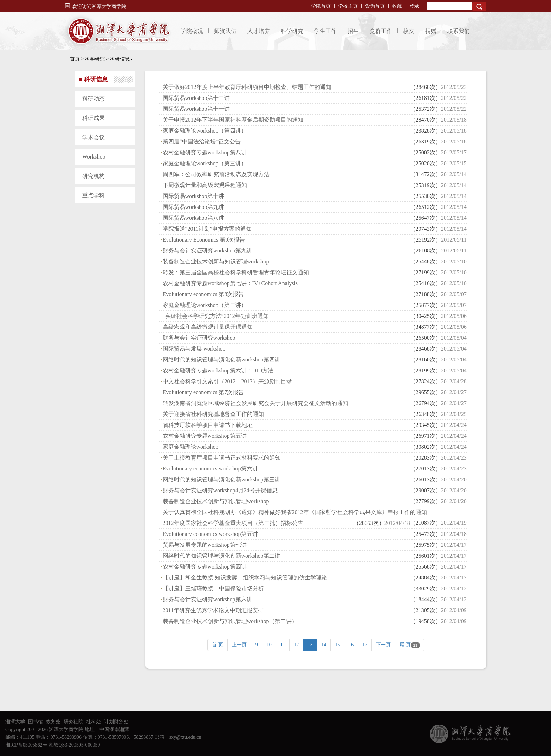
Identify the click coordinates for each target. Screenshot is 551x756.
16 (351, 645)
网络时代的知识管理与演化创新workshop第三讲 (222, 479)
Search (479, 7)
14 (324, 645)
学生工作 (325, 31)
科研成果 (93, 118)
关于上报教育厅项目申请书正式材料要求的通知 (222, 458)
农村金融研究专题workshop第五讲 (205, 436)
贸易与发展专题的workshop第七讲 (205, 545)
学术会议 (93, 137)
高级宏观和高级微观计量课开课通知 (208, 327)
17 (365, 645)
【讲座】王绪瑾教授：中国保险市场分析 (213, 588)
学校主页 (348, 6)
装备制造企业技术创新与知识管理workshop (216, 261)
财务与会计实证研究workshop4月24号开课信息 (220, 490)
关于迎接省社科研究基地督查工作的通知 (213, 414)
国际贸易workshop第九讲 (193, 207)
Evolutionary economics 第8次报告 (203, 294)
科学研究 (292, 31)
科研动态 (93, 99)
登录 (414, 6)
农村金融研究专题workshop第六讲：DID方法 (218, 370)
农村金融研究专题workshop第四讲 (205, 567)
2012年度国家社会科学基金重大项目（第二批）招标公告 (233, 523)
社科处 (93, 722)
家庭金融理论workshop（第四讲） (205, 131)
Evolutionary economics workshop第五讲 (210, 534)
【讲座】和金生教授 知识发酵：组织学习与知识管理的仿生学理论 (245, 578)
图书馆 (35, 722)
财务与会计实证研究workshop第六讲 (208, 599)
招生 (353, 31)
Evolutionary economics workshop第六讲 (210, 469)
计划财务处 (116, 722)
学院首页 (321, 6)
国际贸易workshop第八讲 (193, 218)
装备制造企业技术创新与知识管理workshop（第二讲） (230, 621)
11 (283, 645)
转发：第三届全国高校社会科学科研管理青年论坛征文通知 (236, 272)
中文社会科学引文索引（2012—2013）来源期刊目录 (227, 381)
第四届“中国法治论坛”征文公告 (202, 142)
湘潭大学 (15, 722)
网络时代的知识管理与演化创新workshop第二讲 (222, 556)
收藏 (397, 6)
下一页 (383, 645)
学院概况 (192, 31)
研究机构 (93, 176)
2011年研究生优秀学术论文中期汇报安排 (213, 610)
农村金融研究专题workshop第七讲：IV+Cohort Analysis (230, 283)
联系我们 (459, 31)
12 (296, 645)
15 (337, 645)
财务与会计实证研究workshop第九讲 (208, 251)
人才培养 (259, 31)
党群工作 (381, 31)
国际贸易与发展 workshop (194, 349)
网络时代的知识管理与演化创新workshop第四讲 (222, 360)
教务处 (53, 722)
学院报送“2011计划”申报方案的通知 (207, 229)
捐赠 (431, 31)
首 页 (218, 645)
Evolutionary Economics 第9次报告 (204, 240)
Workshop (94, 157)
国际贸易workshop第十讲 (193, 196)
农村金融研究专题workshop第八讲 (205, 152)
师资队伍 (225, 31)
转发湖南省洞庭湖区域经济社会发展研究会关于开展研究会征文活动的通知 (255, 403)
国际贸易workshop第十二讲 (196, 98)
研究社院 (73, 722)
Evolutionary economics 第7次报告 (203, 392)
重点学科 (93, 195)
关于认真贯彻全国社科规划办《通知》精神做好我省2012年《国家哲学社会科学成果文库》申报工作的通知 (295, 512)
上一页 (239, 645)
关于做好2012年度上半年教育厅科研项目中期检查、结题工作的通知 (247, 87)
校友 (409, 31)
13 (310, 645)
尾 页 (410, 645)
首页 (75, 59)
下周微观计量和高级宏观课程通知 (205, 185)
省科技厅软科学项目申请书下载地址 (208, 425)
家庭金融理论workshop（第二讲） (205, 305)
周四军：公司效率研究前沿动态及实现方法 (216, 174)
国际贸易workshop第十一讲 (196, 109)
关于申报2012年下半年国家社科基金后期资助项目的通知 (233, 120)
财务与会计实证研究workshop (199, 338)
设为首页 (375, 6)
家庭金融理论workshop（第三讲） (205, 163)
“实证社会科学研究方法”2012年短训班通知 (216, 316)
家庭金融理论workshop (191, 447)
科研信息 (122, 59)
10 (269, 645)
